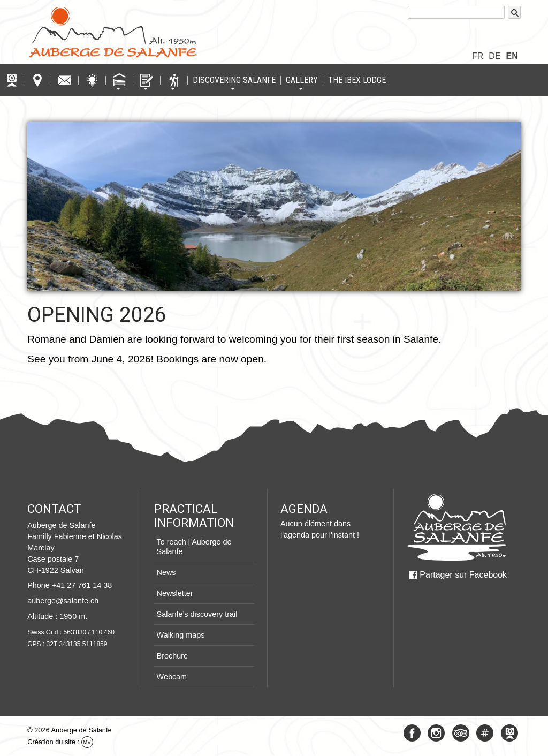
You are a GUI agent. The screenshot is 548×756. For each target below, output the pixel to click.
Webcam (172, 677)
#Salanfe (485, 733)
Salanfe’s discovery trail (197, 614)
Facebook (412, 733)
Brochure (172, 656)
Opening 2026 (97, 315)
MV (87, 742)
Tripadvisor (461, 733)
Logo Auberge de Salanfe (113, 32)
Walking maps (181, 635)
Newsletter (175, 593)
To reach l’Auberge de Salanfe (194, 547)
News (166, 572)
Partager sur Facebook (463, 575)
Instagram (436, 733)
